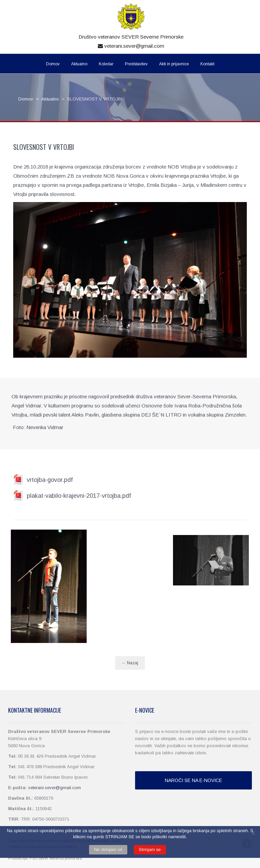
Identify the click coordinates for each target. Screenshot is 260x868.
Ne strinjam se (108, 850)
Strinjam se (150, 850)
